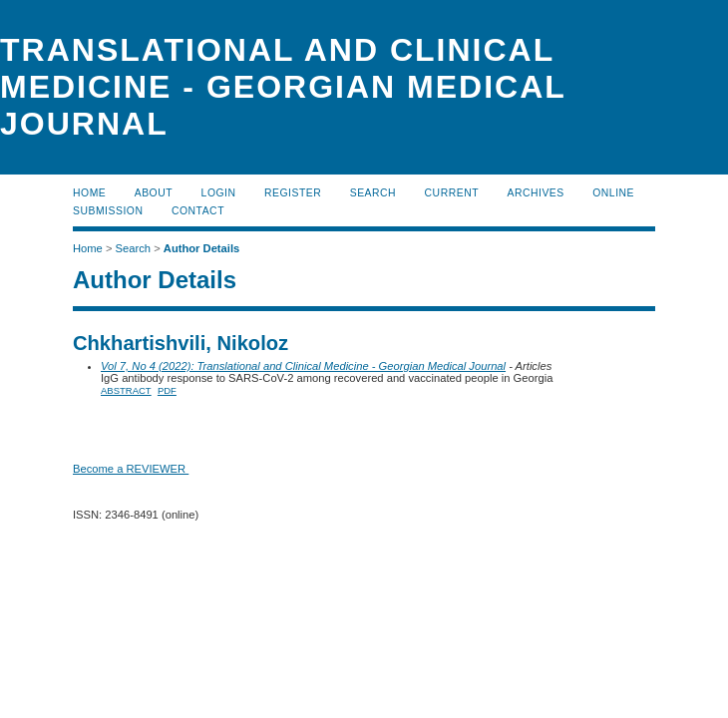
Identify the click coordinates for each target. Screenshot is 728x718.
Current (452, 193)
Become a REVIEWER (131, 469)
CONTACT (198, 211)
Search (373, 193)
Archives (535, 193)
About (154, 193)
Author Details (201, 248)
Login (219, 193)
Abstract (126, 390)
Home (89, 193)
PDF (167, 390)
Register (293, 193)
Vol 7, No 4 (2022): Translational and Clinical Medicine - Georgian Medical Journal (303, 366)
